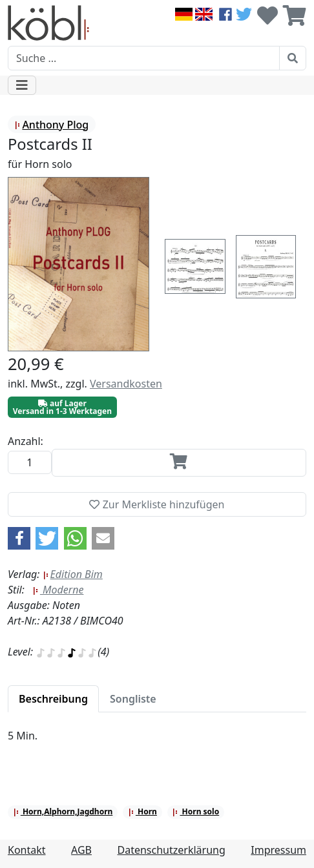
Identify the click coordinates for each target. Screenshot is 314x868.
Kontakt (27, 850)
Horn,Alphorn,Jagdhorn (63, 811)
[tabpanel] (157, 743)
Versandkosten (126, 384)
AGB (81, 850)
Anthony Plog (51, 125)
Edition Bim (73, 574)
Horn (142, 811)
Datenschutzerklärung (172, 850)
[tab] (53, 699)
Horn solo (195, 811)
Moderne (58, 590)
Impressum (278, 850)
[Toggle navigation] (22, 85)
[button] (19, 538)
